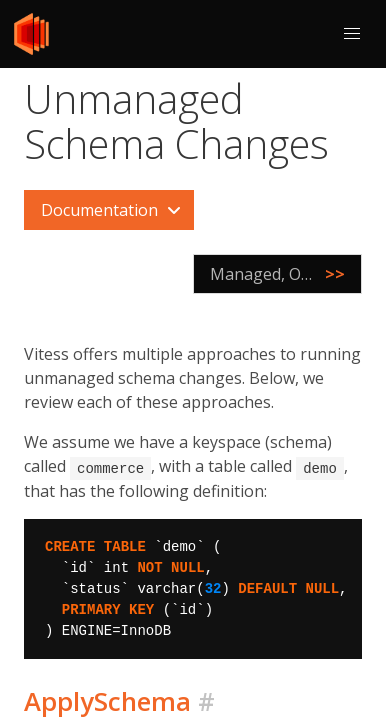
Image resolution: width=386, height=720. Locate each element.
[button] (352, 34)
